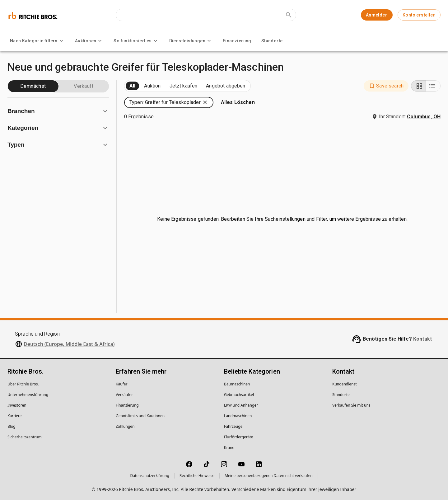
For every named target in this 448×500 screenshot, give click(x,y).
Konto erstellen (419, 15)
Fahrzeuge (233, 426)
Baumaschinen (237, 384)
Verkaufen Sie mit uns (351, 405)
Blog (12, 426)
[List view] (433, 86)
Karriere (14, 416)
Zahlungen (125, 426)
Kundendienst (345, 384)
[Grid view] (418, 86)
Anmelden (377, 15)
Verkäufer (124, 395)
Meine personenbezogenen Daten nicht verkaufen (269, 476)
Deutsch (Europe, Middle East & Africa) (69, 344)
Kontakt (422, 339)
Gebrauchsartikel (239, 395)
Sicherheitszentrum (25, 437)
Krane (229, 448)
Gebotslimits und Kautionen (140, 416)
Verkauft (84, 86)
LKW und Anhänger (241, 405)
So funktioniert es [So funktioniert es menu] (136, 41)
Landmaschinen (238, 416)
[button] (386, 86)
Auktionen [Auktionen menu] (89, 41)
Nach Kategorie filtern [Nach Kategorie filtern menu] (37, 41)
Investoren (17, 405)
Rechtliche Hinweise (197, 476)
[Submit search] (289, 15)
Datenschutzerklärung (149, 476)
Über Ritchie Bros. (23, 384)
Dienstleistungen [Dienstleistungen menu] (191, 41)
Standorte (272, 41)
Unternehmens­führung (28, 395)
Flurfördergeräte (238, 437)
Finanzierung (237, 41)
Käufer (121, 384)
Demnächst (33, 86)
